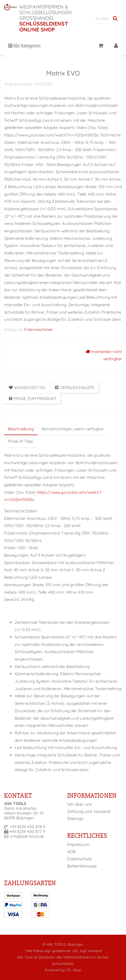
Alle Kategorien (24, 46)
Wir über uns (80, 804)
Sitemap (75, 819)
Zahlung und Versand (89, 811)
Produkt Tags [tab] (20, 441)
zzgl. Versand (91, 951)
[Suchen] (102, 18)
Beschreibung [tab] (21, 429)
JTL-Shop (73, 970)
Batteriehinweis (82, 866)
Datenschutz (80, 859)
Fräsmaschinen (39, 329)
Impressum (79, 844)
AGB (71, 852)
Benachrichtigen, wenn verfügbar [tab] (73, 429)
